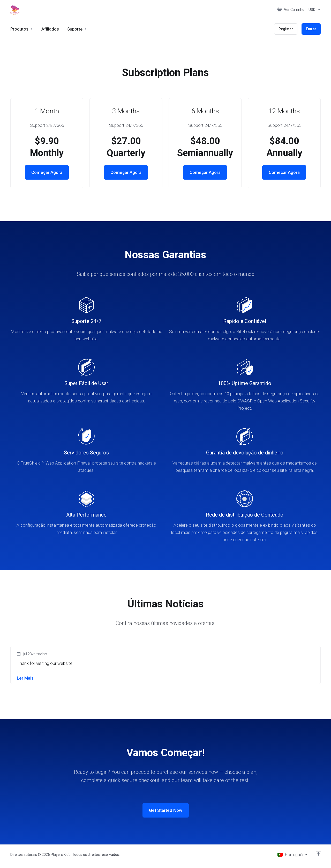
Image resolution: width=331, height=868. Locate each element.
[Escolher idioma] (293, 855)
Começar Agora (47, 172)
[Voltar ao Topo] (318, 853)
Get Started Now (166, 810)
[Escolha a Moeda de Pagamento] (314, 10)
